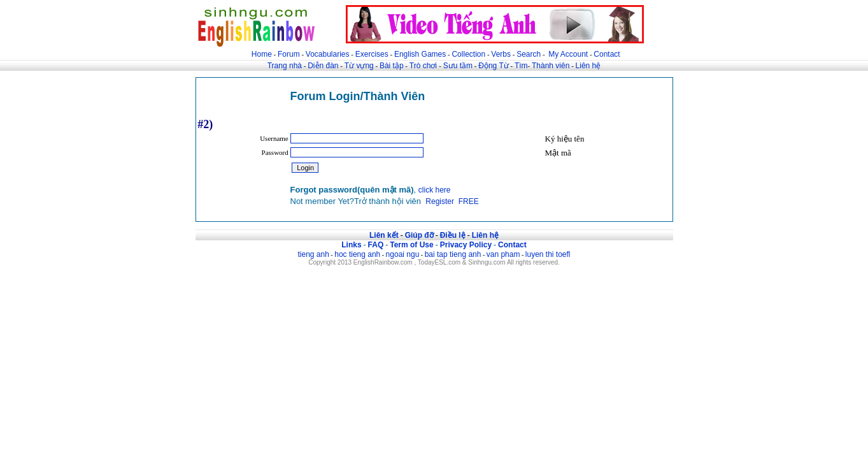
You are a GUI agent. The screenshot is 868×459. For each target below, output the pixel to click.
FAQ (376, 245)
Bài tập (392, 66)
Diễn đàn (323, 66)
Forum (289, 54)
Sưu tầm (458, 66)
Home (262, 54)
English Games (420, 54)
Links (351, 245)
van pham (503, 254)
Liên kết (384, 235)
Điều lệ (453, 235)
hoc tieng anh (357, 254)
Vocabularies (328, 54)
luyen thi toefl (548, 254)
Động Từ (493, 66)
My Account (568, 54)
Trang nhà (285, 66)
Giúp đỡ (419, 235)
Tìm (521, 66)
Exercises (372, 54)
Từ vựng (359, 66)
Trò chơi (424, 66)
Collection (468, 54)
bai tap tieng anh (453, 254)
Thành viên (551, 66)
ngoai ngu (403, 254)
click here (435, 190)
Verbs (501, 54)
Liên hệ (588, 66)
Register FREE (452, 201)
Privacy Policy (466, 245)
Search (529, 54)
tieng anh (313, 254)
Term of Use (411, 245)
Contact (607, 54)
